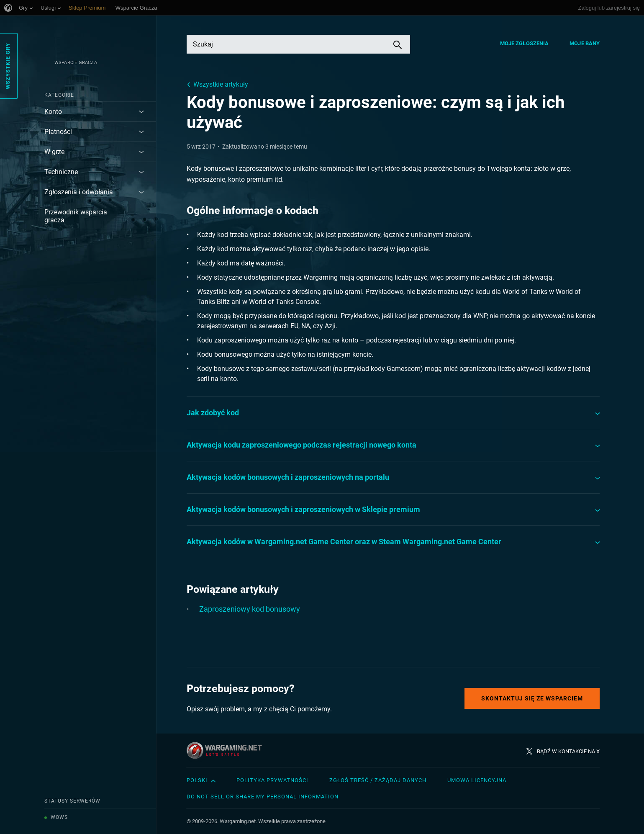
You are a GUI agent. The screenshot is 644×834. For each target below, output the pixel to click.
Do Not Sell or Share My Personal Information (263, 797)
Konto (53, 112)
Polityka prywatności (272, 780)
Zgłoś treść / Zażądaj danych (378, 780)
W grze (54, 152)
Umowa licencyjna (477, 780)
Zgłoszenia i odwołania (79, 192)
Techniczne (61, 172)
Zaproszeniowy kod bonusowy (250, 609)
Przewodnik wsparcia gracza (76, 216)
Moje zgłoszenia (525, 43)
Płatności (58, 132)
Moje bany (585, 43)
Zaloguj (587, 8)
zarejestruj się (623, 8)
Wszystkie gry (8, 66)
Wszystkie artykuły (221, 84)
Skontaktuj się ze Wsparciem (532, 698)
